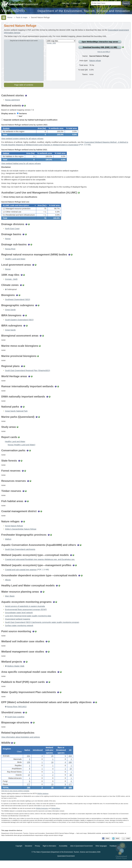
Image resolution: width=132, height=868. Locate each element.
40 (52, 794)
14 (65, 794)
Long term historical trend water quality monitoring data (28, 621)
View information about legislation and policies (21, 743)
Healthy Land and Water (15, 265)
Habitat (6, 156)
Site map (65, 3)
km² (20, 116)
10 (71, 775)
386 (28, 794)
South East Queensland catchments (20, 555)
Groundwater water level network (19, 618)
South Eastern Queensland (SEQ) (19, 325)
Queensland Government (66, 864)
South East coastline (16, 722)
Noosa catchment (12, 100)
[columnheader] (19, 210)
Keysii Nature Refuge (14, 531)
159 (28, 769)
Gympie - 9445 (51, 43)
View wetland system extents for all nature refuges (22, 140)
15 (52, 791)
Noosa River (10, 255)
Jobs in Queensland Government (81, 854)
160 (70, 769)
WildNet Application (42, 816)
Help (84, 3)
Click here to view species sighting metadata (15, 798)
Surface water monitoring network (19, 631)
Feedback (113, 854)
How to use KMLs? (104, 52)
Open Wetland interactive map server (100, 42)
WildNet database (43, 801)
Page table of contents (24, 85)
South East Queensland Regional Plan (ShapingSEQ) (28, 376)
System (6, 129)
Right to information (49, 854)
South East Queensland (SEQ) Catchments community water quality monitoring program (42, 628)
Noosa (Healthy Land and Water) (22, 450)
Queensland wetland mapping (18, 625)
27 (29, 781)
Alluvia (8, 585)
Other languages (101, 854)
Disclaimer (28, 854)
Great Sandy (10, 315)
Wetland (56, 816)
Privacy (37, 854)
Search (126, 3)
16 (52, 769)
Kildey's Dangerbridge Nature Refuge (21, 535)
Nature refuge (95, 61)
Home (10, 17)
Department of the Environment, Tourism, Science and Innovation (84, 11)
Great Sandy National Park (16, 417)
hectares (22, 114)
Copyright (19, 854)
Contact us (76, 3)
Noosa (8, 244)
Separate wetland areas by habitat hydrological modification (29, 120)
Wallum (8, 545)
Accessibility (63, 854)
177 (28, 791)
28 (71, 781)
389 (70, 794)
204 (70, 763)
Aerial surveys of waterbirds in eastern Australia (25, 612)
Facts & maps (22, 17)
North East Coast (12, 234)
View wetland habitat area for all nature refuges (21, 167)
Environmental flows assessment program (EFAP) (26, 615)
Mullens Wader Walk (16, 672)
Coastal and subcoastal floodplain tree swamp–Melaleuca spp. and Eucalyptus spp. (40, 565)
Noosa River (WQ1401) (17, 712)
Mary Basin (10, 602)
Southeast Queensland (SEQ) (18, 305)
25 (52, 763)
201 (28, 763)
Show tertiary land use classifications (19, 201)
